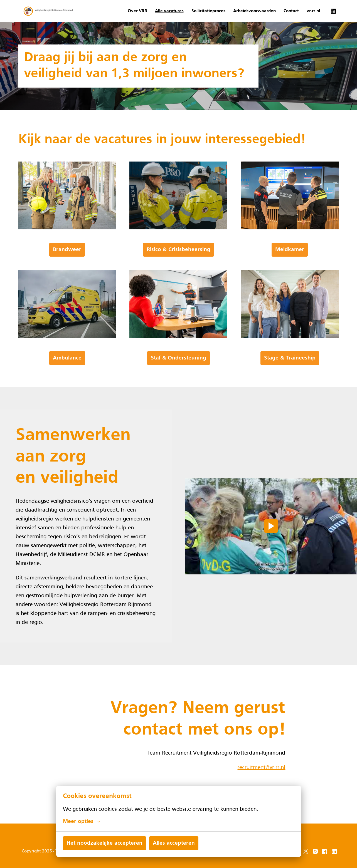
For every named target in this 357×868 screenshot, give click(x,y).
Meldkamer (290, 268)
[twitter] (306, 851)
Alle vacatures (169, 11)
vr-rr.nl (313, 11)
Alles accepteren (174, 843)
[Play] (271, 544)
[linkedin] (333, 11)
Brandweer (67, 268)
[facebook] (325, 851)
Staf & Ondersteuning (179, 376)
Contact (291, 11)
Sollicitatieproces (208, 11)
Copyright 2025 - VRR (42, 851)
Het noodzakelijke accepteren (104, 843)
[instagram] (315, 851)
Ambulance (67, 376)
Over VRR (137, 11)
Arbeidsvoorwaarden (254, 11)
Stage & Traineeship (290, 376)
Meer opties (81, 822)
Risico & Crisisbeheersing (179, 268)
